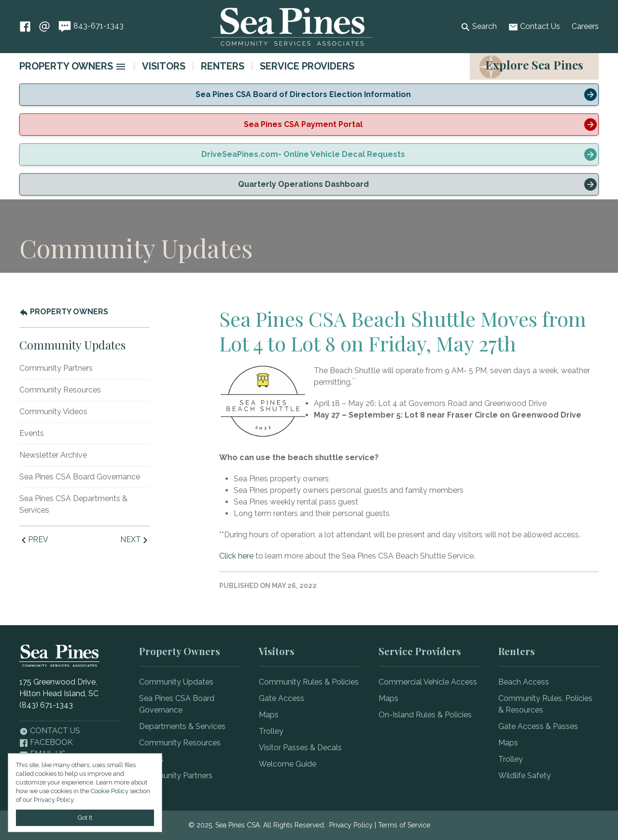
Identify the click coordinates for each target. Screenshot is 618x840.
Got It (85, 818)
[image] (121, 67)
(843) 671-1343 (46, 705)
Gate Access (281, 698)
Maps (269, 715)
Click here (236, 556)
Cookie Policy (110, 791)
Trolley (271, 731)
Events (32, 433)
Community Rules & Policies (309, 682)
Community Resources (60, 390)
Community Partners (56, 368)
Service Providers (307, 66)
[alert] (309, 95)
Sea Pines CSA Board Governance (80, 477)
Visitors (164, 66)
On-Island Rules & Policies (425, 715)
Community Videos (53, 412)
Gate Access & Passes (538, 726)
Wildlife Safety (525, 776)
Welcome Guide (288, 764)
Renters (223, 66)
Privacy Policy (351, 825)
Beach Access (524, 682)
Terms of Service (404, 825)
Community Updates (176, 682)
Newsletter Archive (53, 455)
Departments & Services (182, 726)
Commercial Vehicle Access (428, 682)
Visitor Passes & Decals (300, 748)
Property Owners (66, 66)
